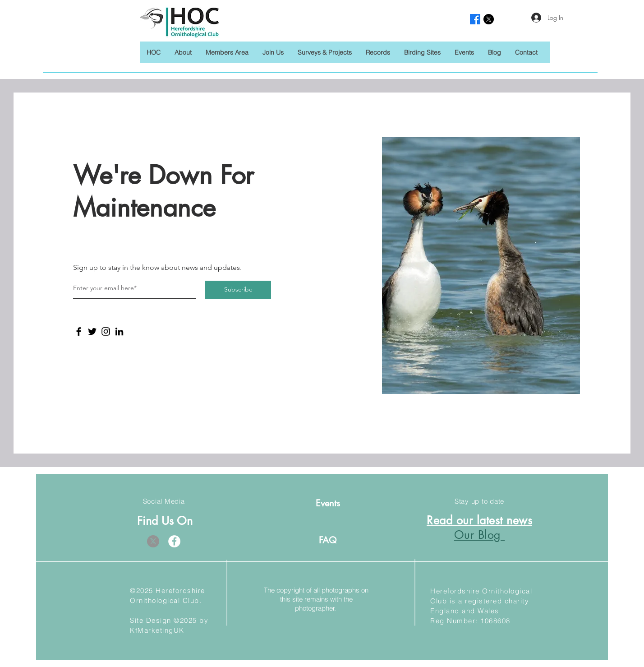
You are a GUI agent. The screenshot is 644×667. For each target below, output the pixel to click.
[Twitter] (92, 331)
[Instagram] (106, 331)
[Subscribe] (238, 290)
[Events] (328, 503)
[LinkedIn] (119, 331)
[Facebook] (79, 331)
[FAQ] (328, 540)
